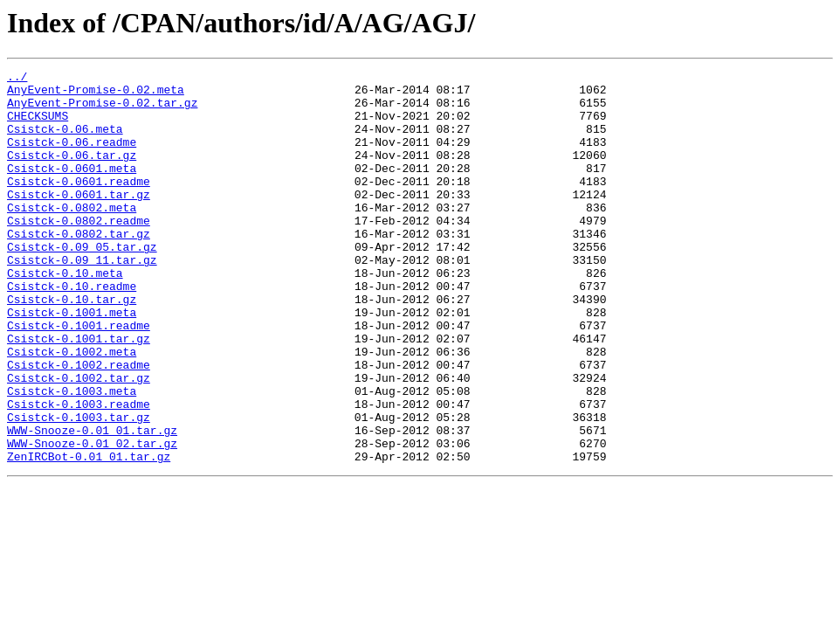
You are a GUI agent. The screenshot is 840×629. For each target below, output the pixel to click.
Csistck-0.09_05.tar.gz (82, 283)
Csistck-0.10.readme (72, 330)
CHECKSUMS (38, 126)
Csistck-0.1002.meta (72, 409)
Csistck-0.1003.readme (79, 472)
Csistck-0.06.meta (65, 142)
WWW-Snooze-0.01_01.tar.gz (92, 503)
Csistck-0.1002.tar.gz (79, 440)
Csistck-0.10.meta (65, 314)
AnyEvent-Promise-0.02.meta (96, 94)
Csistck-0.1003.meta (72, 456)
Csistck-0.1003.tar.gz (79, 487)
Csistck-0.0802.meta (72, 236)
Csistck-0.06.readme (72, 157)
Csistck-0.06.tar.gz (72, 173)
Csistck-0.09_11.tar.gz (82, 299)
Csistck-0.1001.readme (79, 377)
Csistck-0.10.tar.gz (72, 346)
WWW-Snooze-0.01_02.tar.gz (92, 519)
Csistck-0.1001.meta (72, 362)
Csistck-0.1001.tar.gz (79, 393)
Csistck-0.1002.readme (79, 425)
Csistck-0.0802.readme (79, 252)
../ (17, 79)
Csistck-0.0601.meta (72, 189)
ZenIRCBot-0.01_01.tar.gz (89, 535)
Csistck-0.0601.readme (79, 204)
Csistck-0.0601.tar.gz (79, 220)
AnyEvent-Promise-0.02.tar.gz (102, 110)
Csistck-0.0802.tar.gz (79, 267)
